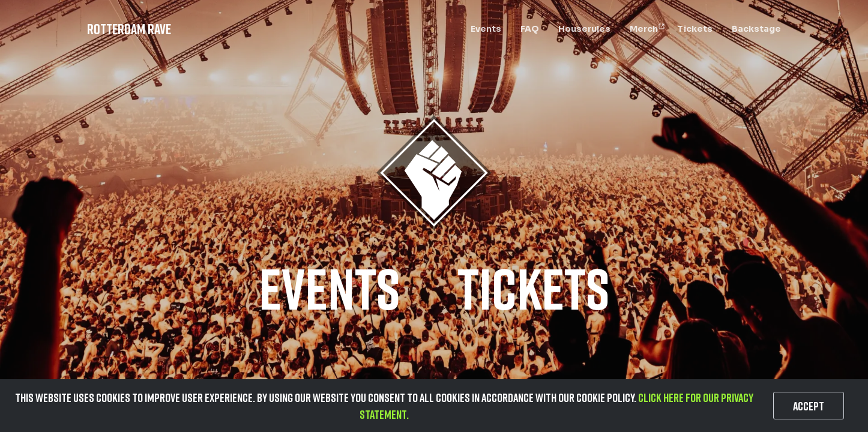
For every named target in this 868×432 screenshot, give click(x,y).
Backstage (756, 29)
